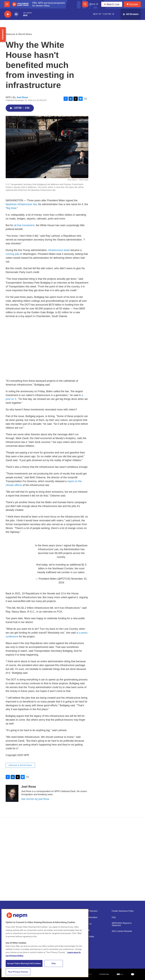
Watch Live (112, 4)
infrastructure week (59, 250)
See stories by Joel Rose (35, 799)
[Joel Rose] (12, 793)
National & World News (19, 34)
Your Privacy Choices (18, 972)
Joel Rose (22, 97)
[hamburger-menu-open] (7, 4)
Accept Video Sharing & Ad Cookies (24, 963)
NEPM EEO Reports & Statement (122, 924)
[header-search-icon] (85, 4)
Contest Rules (88, 937)
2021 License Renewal (122, 931)
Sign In (94, 4)
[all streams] (131, 14)
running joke (13, 254)
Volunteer (86, 930)
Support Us (87, 924)
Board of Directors (90, 911)
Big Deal (11, 208)
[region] (45, 943)
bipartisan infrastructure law (21, 204)
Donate (134, 4)
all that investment (24, 225)
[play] (8, 14)
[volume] (16, 14)
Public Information (89, 917)
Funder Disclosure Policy (123, 911)
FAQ (114, 917)
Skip (54, 963)
